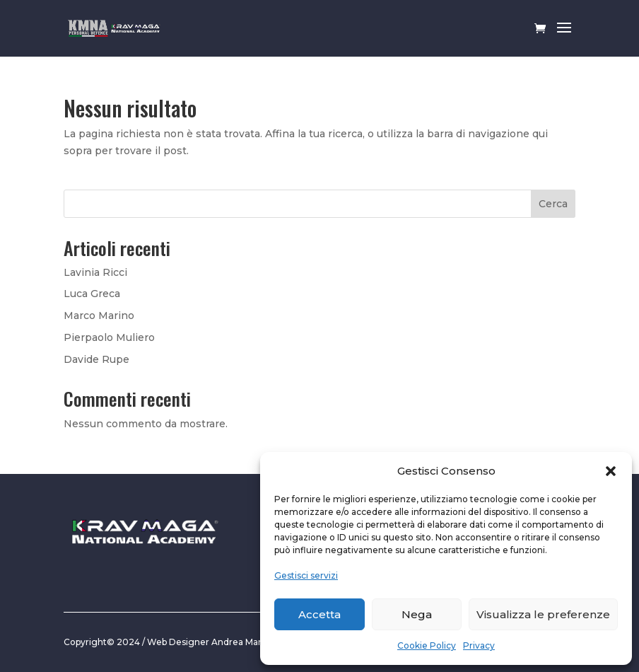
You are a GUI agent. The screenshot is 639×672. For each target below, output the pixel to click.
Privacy (479, 645)
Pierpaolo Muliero (109, 337)
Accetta (319, 614)
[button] (611, 471)
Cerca (553, 204)
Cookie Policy (427, 645)
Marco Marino (99, 315)
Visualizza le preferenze (543, 614)
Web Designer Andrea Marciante (218, 642)
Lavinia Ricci (95, 272)
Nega (417, 614)
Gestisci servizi (306, 575)
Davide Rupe (96, 359)
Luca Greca (92, 294)
